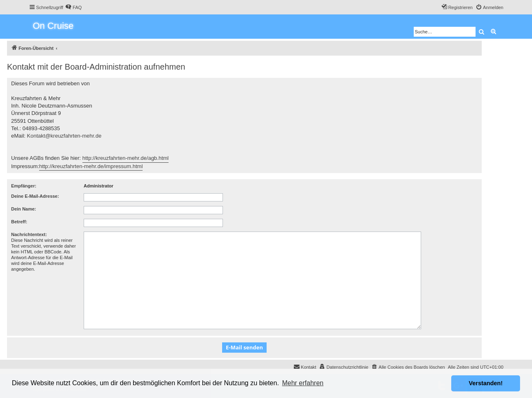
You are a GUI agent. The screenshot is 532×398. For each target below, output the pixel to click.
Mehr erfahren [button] (303, 383)
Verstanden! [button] (486, 383)
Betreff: (19, 222)
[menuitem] (73, 7)
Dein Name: (24, 209)
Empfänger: (24, 186)
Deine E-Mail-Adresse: (35, 196)
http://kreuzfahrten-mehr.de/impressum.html (91, 166)
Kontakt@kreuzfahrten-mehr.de (64, 136)
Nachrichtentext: (29, 234)
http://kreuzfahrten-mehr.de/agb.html (126, 158)
